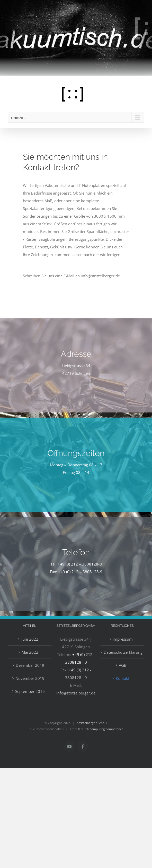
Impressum (123, 639)
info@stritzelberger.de (76, 693)
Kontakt (123, 678)
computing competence (107, 729)
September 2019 (30, 691)
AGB (123, 665)
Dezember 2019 (30, 665)
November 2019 (30, 678)
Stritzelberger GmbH (92, 723)
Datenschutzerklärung (123, 652)
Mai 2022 (30, 652)
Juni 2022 (30, 639)
